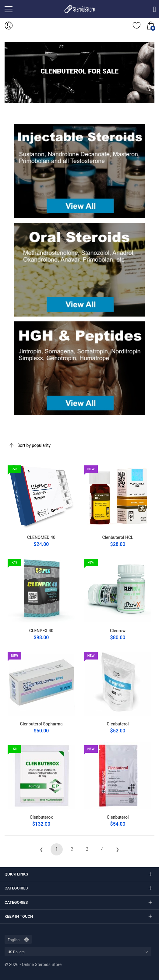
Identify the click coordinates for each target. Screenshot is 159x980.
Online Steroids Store (42, 965)
